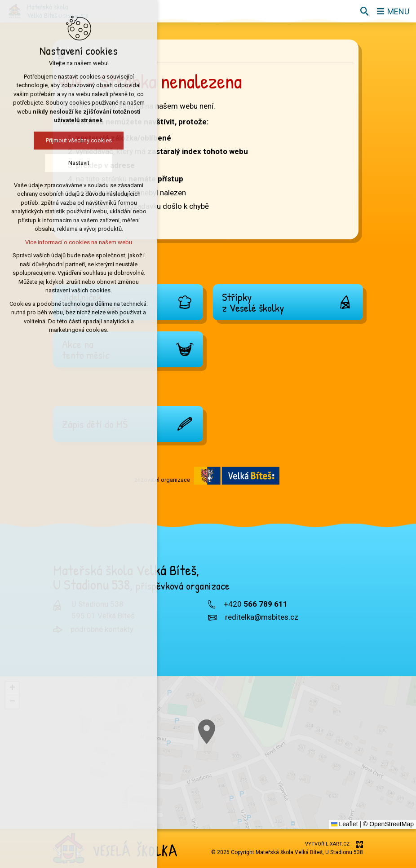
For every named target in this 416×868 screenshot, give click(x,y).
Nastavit (58, 163)
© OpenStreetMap (388, 824)
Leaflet (345, 824)
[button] (272, 776)
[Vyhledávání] (364, 11)
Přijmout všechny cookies (58, 140)
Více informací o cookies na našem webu (58, 242)
